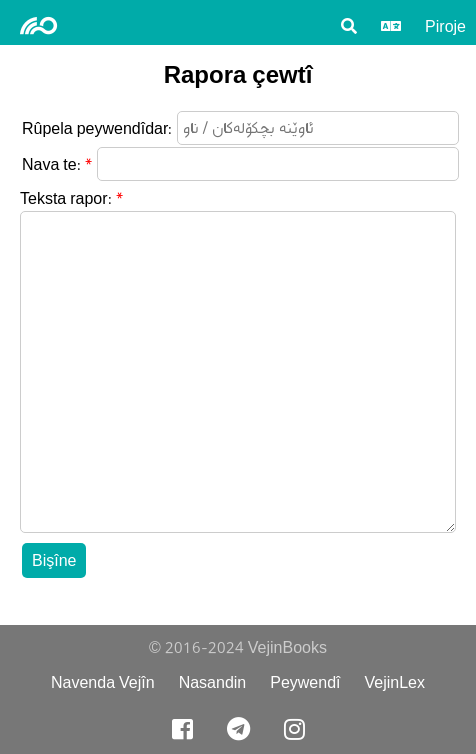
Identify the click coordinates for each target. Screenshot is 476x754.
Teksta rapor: (66, 198)
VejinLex (395, 682)
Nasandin (213, 682)
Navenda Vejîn (103, 682)
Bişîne (54, 560)
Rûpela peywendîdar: (97, 128)
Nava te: (51, 164)
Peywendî (305, 682)
